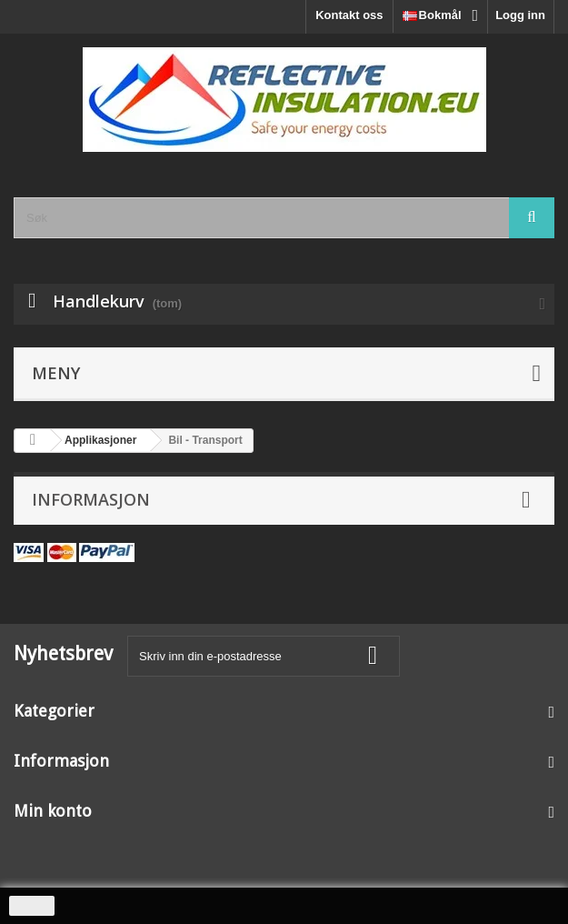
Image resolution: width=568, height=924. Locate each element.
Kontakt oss (349, 15)
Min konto (53, 811)
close (32, 906)
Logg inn (520, 15)
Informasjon (91, 499)
